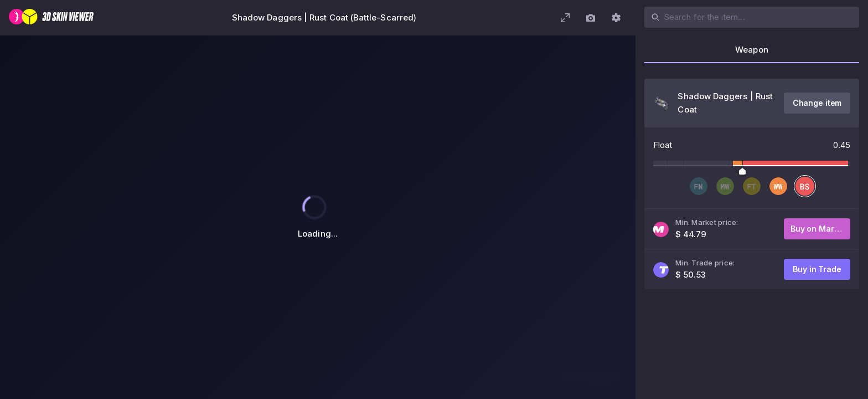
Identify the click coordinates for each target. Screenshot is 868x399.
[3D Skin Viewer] (51, 18)
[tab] (752, 53)
